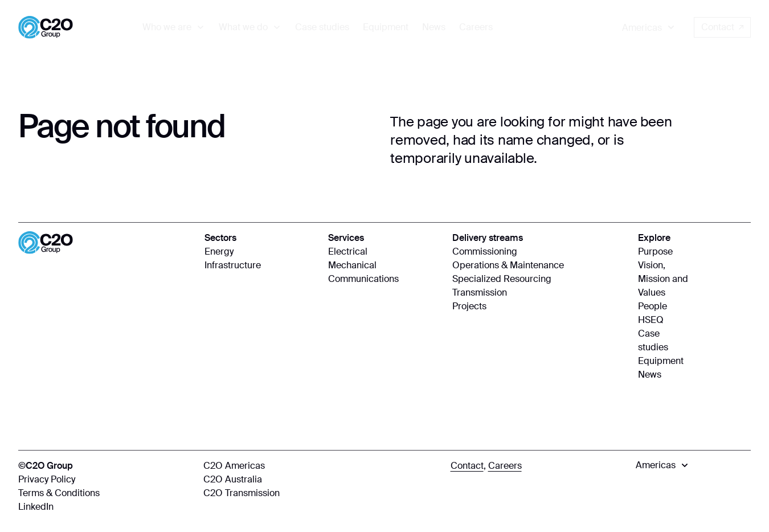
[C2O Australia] (321, 480)
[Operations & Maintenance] (540, 265)
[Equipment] (386, 27)
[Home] (46, 27)
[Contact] (467, 466)
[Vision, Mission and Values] (663, 279)
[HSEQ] (663, 320)
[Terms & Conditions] (105, 493)
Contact (722, 27)
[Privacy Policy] (105, 480)
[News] (434, 27)
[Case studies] (322, 27)
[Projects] (540, 306)
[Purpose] (663, 252)
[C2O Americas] (321, 466)
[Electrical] (384, 252)
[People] (663, 306)
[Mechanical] (384, 265)
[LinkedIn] (105, 507)
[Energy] (261, 252)
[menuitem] (174, 27)
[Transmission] (540, 293)
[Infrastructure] (261, 265)
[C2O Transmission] (321, 493)
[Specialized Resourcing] (540, 279)
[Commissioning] (540, 252)
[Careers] (476, 27)
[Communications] (384, 279)
